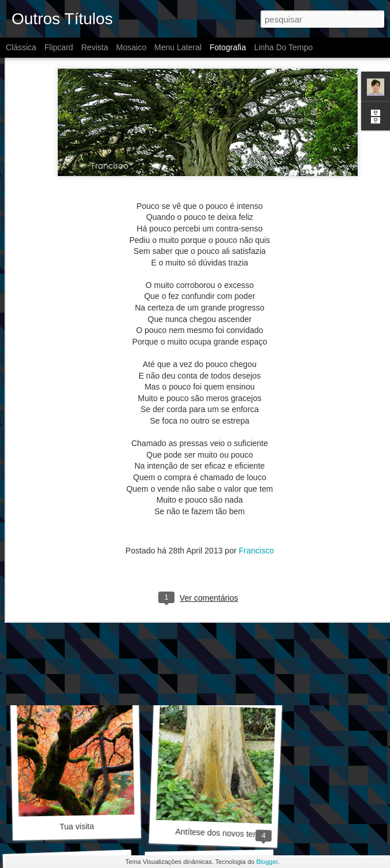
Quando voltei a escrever (84, 676)
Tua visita (77, 826)
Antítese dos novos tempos (224, 833)
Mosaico (131, 47)
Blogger (267, 862)
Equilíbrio (211, 512)
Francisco (256, 462)
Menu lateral (178, 47)
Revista (94, 47)
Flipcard (59, 47)
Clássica (21, 47)
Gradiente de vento (214, 671)
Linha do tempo (284, 47)
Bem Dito (73, 519)
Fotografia (228, 47)
